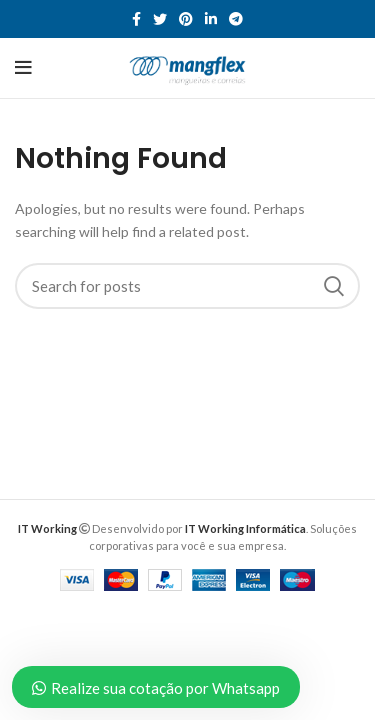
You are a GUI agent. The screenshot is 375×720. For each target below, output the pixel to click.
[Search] (187, 286)
